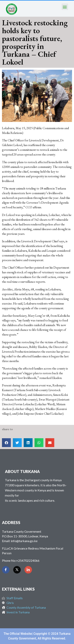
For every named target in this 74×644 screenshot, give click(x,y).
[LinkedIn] (28, 570)
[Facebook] (6, 570)
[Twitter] (17, 570)
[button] (65, 7)
